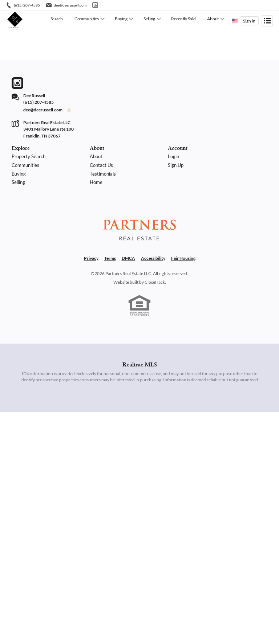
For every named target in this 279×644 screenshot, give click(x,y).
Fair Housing (183, 258)
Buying (121, 19)
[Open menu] (267, 21)
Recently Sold (183, 19)
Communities (87, 19)
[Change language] (235, 21)
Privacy (91, 258)
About (213, 19)
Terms (110, 258)
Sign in (249, 21)
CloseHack (155, 282)
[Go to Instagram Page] (17, 83)
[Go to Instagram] (95, 5)
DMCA (128, 258)
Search (57, 19)
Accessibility (153, 258)
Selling (149, 19)
